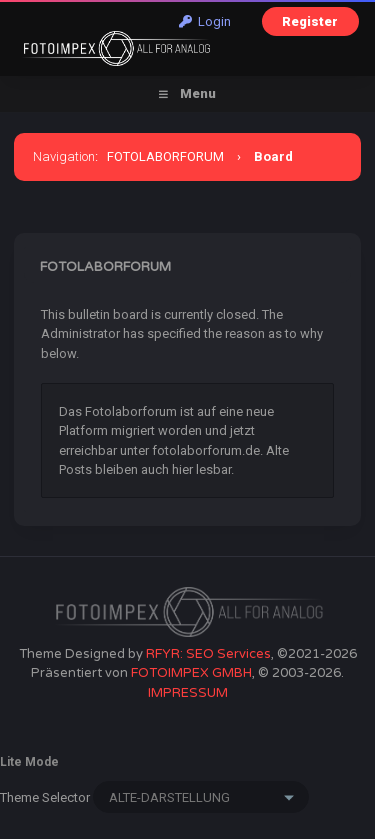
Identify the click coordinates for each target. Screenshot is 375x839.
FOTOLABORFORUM (165, 156)
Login (205, 21)
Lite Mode (29, 762)
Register (310, 21)
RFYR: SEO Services (208, 654)
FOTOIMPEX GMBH (191, 673)
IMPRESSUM (188, 693)
